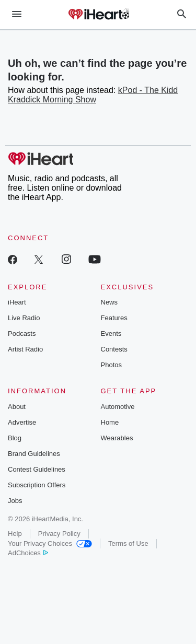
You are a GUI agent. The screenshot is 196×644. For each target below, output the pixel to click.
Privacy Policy (59, 534)
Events (111, 333)
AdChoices (28, 553)
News (109, 302)
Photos (111, 365)
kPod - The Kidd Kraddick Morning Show (93, 95)
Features (114, 318)
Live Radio (24, 318)
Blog (15, 438)
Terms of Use (128, 543)
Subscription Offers (37, 485)
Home (110, 422)
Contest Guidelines (37, 469)
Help (15, 534)
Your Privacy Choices (50, 543)
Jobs (15, 501)
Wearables (117, 438)
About (17, 407)
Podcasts (22, 333)
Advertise (22, 422)
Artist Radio (25, 349)
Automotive (118, 407)
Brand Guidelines (34, 454)
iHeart (17, 302)
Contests (114, 349)
